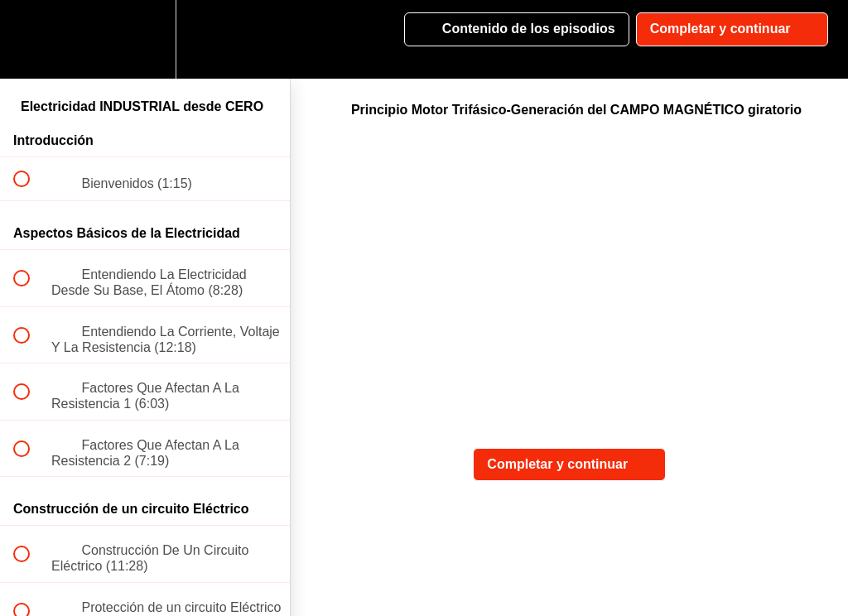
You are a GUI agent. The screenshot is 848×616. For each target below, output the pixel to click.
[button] (31, 39)
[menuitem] (145, 39)
